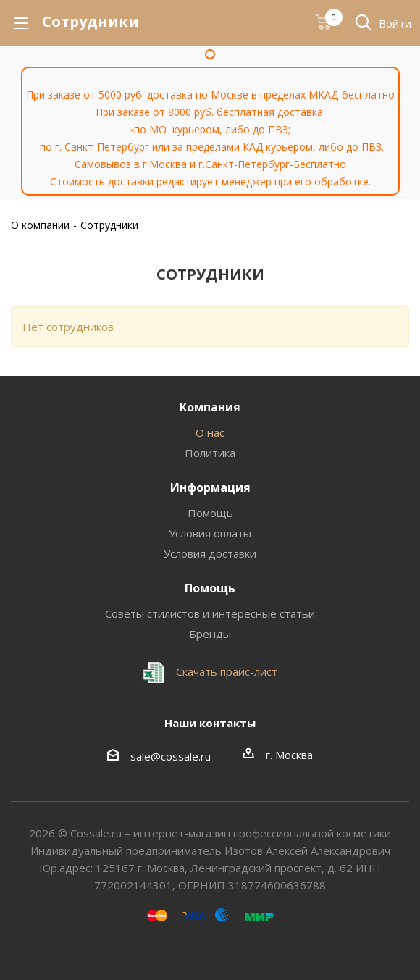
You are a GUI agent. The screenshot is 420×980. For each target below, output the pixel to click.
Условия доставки (210, 553)
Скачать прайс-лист (225, 671)
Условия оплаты (210, 533)
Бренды (210, 634)
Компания (210, 407)
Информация (210, 487)
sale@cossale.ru (171, 756)
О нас (210, 432)
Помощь (210, 513)
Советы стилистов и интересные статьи (210, 613)
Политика (210, 453)
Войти (395, 23)
